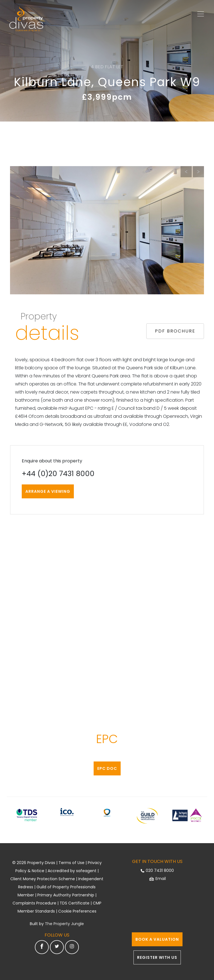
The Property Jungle (64, 924)
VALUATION (157, 939)
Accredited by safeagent (72, 871)
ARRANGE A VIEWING (48, 491)
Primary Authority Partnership (66, 895)
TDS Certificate (75, 903)
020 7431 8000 (157, 870)
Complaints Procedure (34, 903)
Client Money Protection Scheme (43, 879)
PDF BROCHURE (175, 331)
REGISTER (157, 957)
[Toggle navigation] (201, 14)
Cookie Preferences (77, 911)
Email (157, 879)
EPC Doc (107, 768)
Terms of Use (71, 863)
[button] (198, 172)
